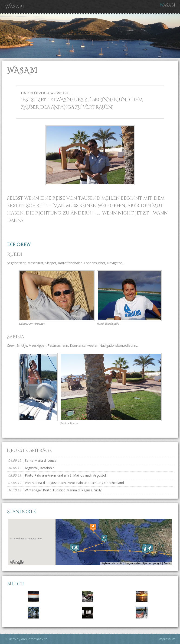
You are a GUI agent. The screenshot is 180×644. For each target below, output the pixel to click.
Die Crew (19, 245)
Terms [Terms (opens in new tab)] (167, 563)
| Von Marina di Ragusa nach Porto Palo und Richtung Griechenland (66, 483)
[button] (145, 550)
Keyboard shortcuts (112, 563)
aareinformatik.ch (34, 639)
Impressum (167, 639)
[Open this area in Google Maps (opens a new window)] (17, 562)
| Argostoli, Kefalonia (31, 468)
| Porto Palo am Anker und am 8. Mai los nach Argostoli (57, 475)
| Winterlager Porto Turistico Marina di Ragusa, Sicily (55, 490)
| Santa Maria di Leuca (32, 460)
